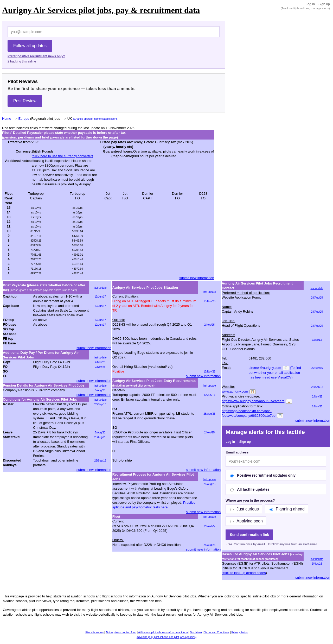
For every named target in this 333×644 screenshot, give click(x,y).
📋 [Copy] (286, 368)
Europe (24, 119)
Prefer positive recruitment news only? (36, 56)
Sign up (324, 4)
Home (7, 119)
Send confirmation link (249, 535)
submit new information (197, 278)
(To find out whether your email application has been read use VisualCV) (275, 372)
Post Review (25, 101)
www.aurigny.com (235, 391)
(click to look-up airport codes (244, 573)
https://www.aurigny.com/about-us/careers (253, 401)
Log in (310, 4)
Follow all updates (30, 46)
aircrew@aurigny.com (265, 368)
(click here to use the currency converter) (62, 156)
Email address (237, 452)
